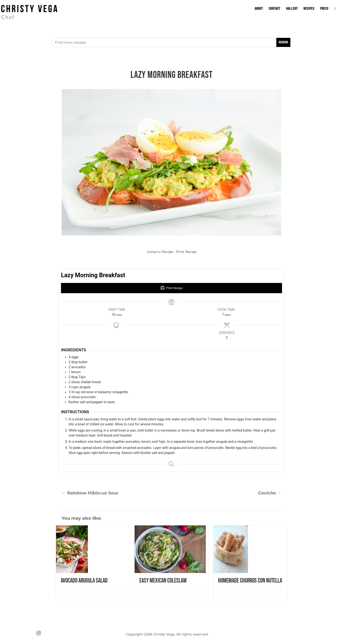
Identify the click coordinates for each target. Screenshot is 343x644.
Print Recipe (186, 252)
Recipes (309, 9)
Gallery (292, 9)
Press (324, 9)
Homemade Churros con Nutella (250, 581)
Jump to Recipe (160, 252)
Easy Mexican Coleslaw (163, 581)
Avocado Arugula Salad (84, 581)
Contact (275, 9)
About (259, 9)
